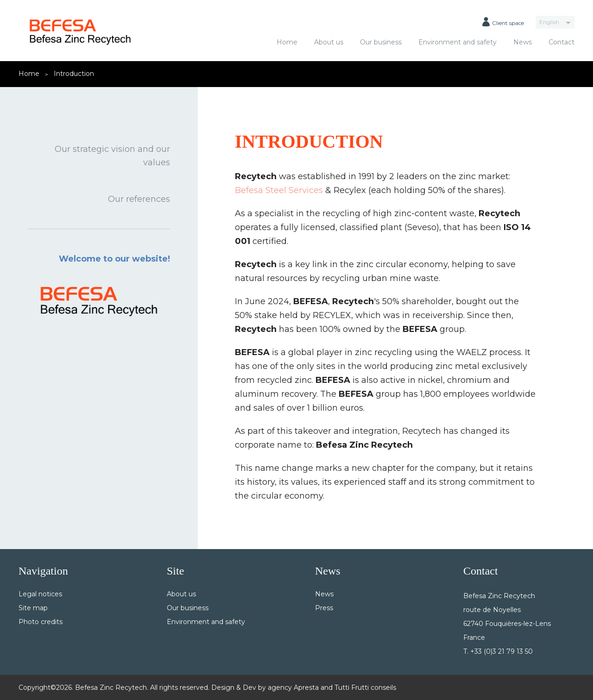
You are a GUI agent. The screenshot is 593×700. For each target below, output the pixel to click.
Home (287, 42)
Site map (33, 608)
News (523, 42)
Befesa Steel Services (279, 190)
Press (324, 608)
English (549, 22)
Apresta (306, 687)
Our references (139, 199)
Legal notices (40, 594)
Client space (503, 22)
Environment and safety (457, 42)
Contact (561, 42)
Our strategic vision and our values (112, 156)
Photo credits (41, 622)
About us (329, 42)
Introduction (74, 74)
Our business (381, 42)
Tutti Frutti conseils (365, 687)
